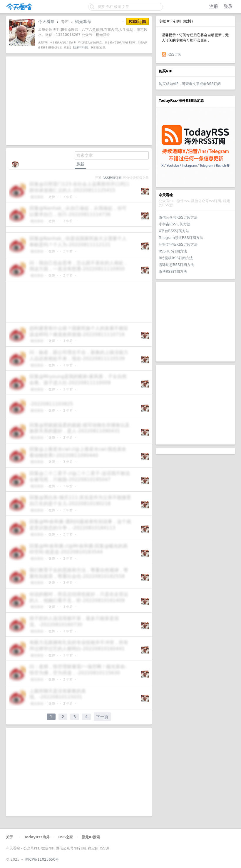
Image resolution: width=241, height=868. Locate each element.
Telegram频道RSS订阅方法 (181, 238)
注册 (214, 6)
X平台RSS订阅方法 (174, 231)
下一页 (102, 717)
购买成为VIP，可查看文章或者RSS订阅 (190, 84)
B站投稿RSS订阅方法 (176, 258)
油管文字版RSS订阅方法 (178, 245)
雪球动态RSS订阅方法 (176, 265)
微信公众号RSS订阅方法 (178, 217)
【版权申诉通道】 (81, 47)
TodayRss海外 (37, 837)
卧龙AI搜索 (91, 837)
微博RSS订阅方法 (173, 272)
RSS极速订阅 (112, 178)
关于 (9, 837)
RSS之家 (66, 837)
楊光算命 (83, 21)
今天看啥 (46, 21)
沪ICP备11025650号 (42, 859)
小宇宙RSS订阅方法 (175, 224)
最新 (80, 164)
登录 (228, 6)
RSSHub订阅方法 (173, 251)
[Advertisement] (195, 322)
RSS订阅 (175, 54)
